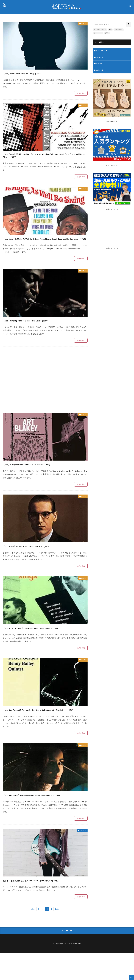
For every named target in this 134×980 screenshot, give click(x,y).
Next (56, 936)
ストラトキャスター (100, 30)
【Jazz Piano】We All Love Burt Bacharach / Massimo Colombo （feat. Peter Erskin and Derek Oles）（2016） (42, 157)
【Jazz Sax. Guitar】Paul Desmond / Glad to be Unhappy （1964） (42, 814)
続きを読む (81, 93)
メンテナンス (119, 30)
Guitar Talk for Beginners (106, 51)
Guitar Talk (82, 853)
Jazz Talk (83, 24)
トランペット (98, 33)
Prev (34, 936)
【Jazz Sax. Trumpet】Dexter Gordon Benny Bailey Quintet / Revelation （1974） (45, 724)
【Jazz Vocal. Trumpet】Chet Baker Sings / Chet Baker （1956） (40, 638)
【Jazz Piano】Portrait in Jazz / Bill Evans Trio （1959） (42, 554)
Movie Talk (100, 58)
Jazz (110, 30)
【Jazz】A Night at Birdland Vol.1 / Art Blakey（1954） (41, 472)
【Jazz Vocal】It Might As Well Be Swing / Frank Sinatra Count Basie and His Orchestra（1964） (42, 244)
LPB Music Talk (75, 970)
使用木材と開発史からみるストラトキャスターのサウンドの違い (45, 904)
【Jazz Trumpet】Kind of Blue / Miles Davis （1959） (40, 328)
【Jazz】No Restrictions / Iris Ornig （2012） (35, 73)
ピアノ (107, 33)
